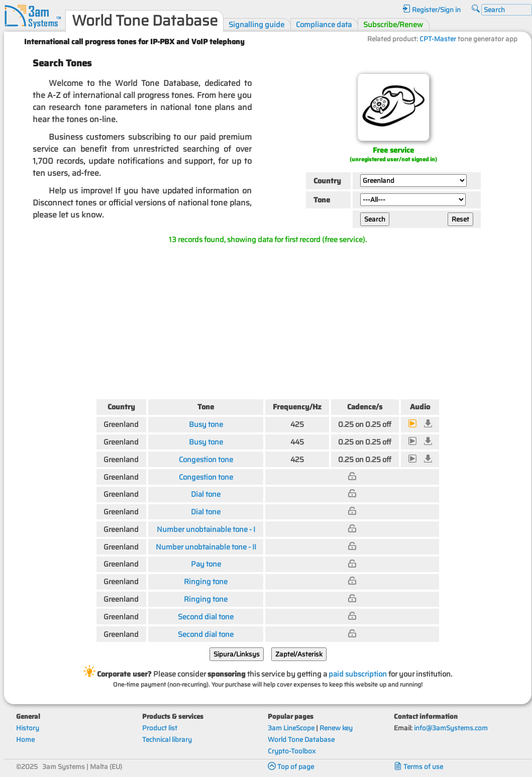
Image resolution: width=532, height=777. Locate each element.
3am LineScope (291, 728)
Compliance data (324, 24)
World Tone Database (301, 740)
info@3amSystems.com (451, 728)
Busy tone (206, 424)
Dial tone (206, 494)
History (28, 728)
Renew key (336, 728)
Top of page (291, 767)
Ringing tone (206, 581)
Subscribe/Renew (393, 24)
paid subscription (358, 674)
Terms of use (418, 767)
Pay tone (206, 564)
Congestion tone (206, 459)
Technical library (167, 740)
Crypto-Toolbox (292, 751)
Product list (160, 728)
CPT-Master (438, 39)
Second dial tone (206, 617)
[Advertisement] (268, 319)
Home (25, 740)
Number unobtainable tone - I (206, 529)
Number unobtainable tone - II (206, 547)
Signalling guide (256, 24)
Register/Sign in (432, 10)
